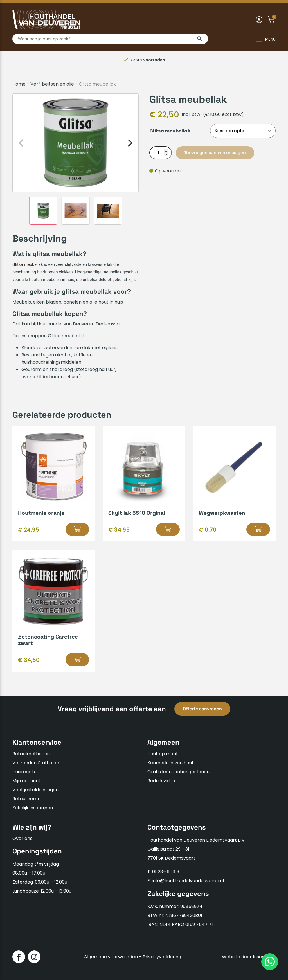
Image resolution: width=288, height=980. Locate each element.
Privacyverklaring (162, 957)
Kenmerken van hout (171, 763)
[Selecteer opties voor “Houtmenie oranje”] (77, 529)
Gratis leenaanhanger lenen (178, 772)
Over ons (22, 838)
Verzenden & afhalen (36, 763)
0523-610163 (166, 872)
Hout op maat (163, 754)
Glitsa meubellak (28, 265)
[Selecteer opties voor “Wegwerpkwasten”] (258, 529)
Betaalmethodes (31, 754)
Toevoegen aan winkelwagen (215, 153)
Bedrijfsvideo (161, 781)
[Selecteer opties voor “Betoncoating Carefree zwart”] (77, 660)
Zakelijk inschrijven (33, 808)
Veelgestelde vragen (35, 790)
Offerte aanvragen (202, 709)
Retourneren (26, 799)
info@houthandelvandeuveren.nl (188, 881)
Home (19, 84)
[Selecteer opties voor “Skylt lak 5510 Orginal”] (168, 529)
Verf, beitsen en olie (52, 84)
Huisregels (24, 772)
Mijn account (26, 781)
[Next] (129, 143)
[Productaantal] (161, 153)
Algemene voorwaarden (111, 957)
